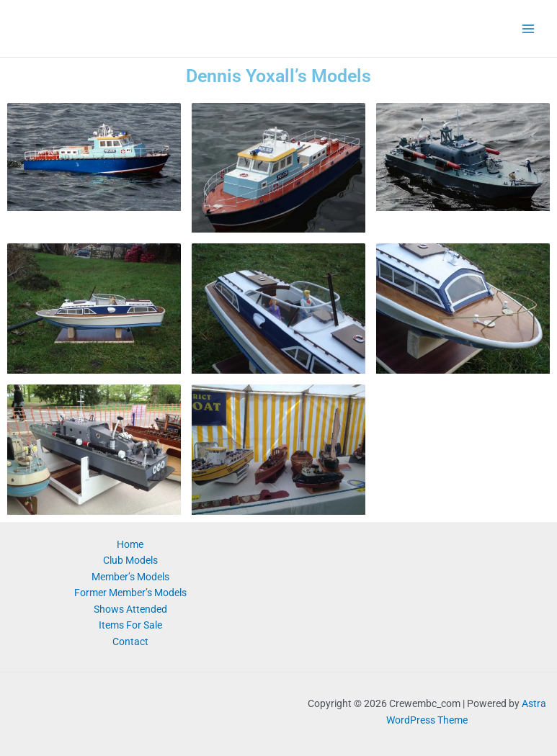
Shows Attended (130, 609)
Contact (130, 642)
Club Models (130, 560)
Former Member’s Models (130, 593)
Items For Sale (130, 625)
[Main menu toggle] (529, 28)
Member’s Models (130, 577)
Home (130, 544)
